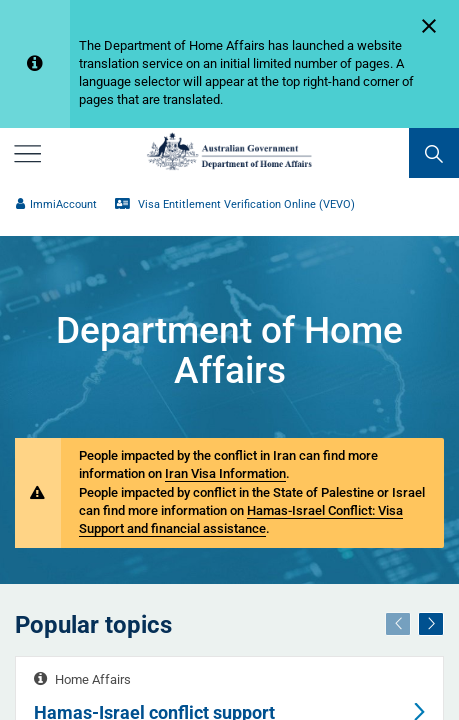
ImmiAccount (56, 204)
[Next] (431, 624)
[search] (434, 153)
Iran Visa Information (225, 473)
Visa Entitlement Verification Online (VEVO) (235, 204)
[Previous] (398, 624)
